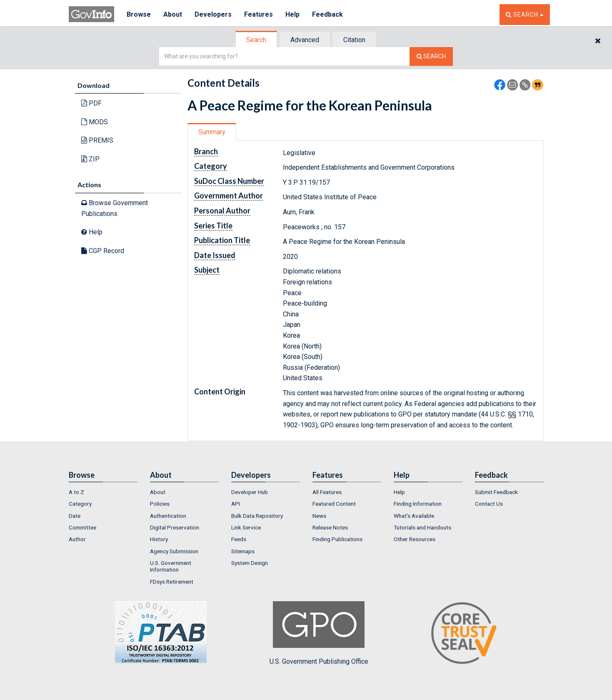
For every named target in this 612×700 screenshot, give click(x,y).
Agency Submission (174, 551)
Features (259, 14)
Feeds (239, 539)
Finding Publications (337, 539)
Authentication (168, 516)
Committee (82, 527)
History (159, 539)
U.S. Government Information (171, 566)
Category (80, 504)
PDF (91, 103)
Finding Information (418, 504)
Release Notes (330, 527)
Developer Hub (250, 492)
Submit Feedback (496, 492)
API (236, 504)
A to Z (76, 492)
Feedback (327, 14)
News (319, 516)
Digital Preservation (175, 527)
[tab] (257, 40)
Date (75, 516)
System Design (250, 563)
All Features (327, 492)
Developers (213, 14)
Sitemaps (243, 551)
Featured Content (334, 504)
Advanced (305, 40)
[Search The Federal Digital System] (431, 56)
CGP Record (103, 251)
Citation (354, 40)
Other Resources (415, 539)
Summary (212, 132)
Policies (160, 504)
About (173, 14)
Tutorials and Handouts (422, 527)
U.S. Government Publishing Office (319, 633)
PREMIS (97, 140)
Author (77, 539)
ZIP (90, 159)
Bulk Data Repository (257, 516)
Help (292, 14)
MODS (95, 122)
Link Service (246, 527)
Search (256, 40)
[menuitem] (103, 492)
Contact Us (489, 504)
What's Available (414, 516)
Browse (139, 14)
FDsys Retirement (172, 582)
